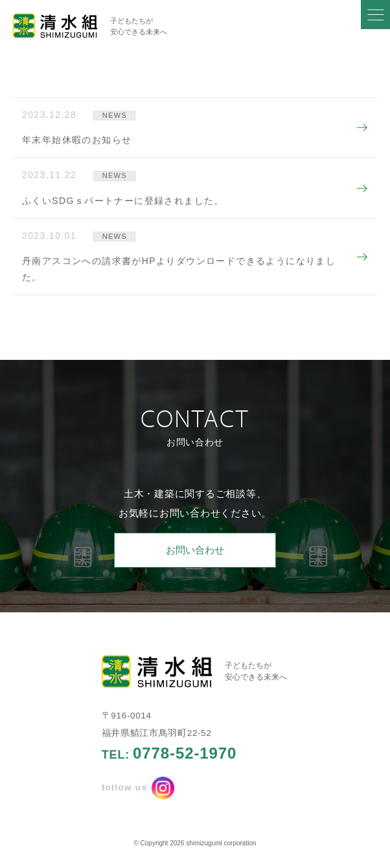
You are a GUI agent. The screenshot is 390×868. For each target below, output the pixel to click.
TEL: (169, 753)
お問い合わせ (195, 550)
